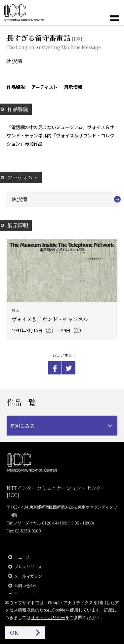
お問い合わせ (26, 586)
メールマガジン (28, 576)
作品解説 (16, 87)
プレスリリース (28, 567)
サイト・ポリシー (48, 618)
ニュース (22, 557)
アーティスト (44, 87)
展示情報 (73, 87)
